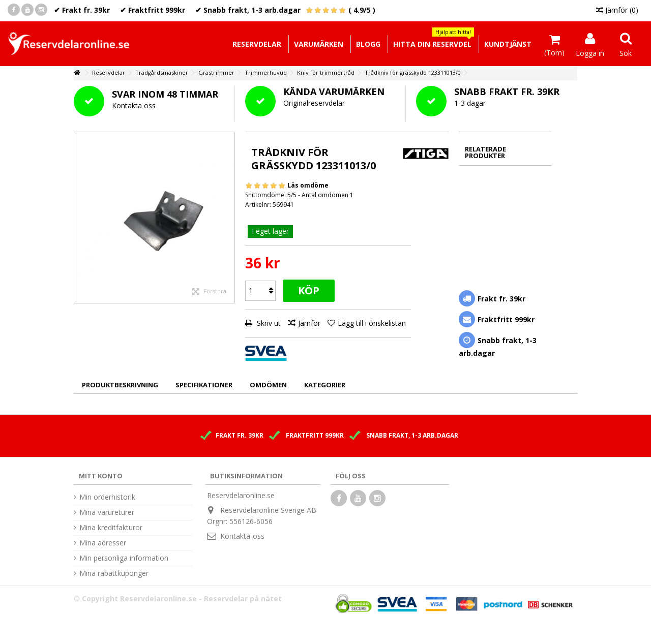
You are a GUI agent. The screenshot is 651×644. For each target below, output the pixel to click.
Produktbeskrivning (120, 385)
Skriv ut (268, 323)
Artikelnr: (258, 205)
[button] (432, 44)
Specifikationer (204, 385)
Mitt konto (101, 476)
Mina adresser (103, 543)
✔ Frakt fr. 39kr (82, 10)
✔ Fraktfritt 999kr (153, 10)
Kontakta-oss (242, 536)
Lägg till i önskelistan (372, 323)
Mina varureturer (107, 512)
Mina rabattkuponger (114, 573)
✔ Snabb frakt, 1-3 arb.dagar (248, 10)
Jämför (309, 323)
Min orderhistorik (107, 497)
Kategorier (325, 385)
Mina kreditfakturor (111, 528)
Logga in (590, 52)
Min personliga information (124, 558)
